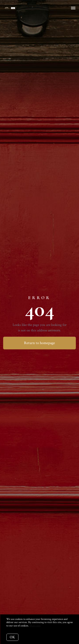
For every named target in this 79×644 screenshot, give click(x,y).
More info (35, 626)
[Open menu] (73, 8)
